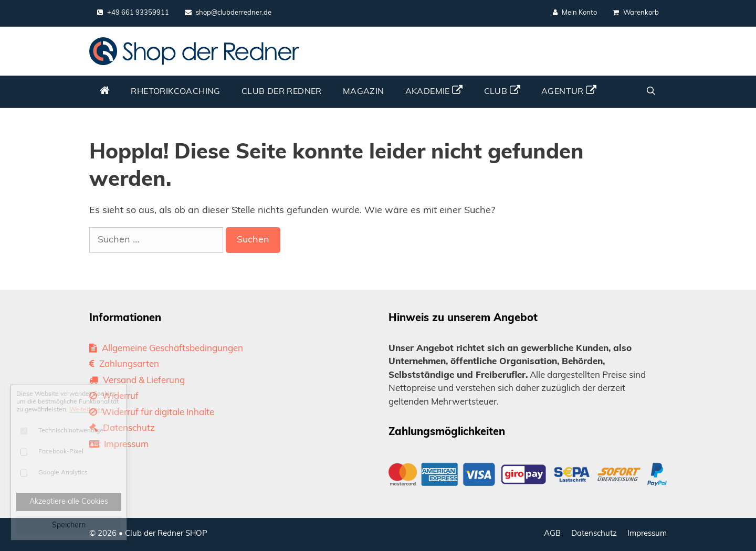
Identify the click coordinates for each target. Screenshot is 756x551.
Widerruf (114, 396)
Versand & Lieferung (137, 381)
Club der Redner (282, 92)
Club (502, 91)
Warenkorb (636, 13)
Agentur (569, 91)
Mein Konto (575, 13)
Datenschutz (122, 428)
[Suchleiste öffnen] (651, 92)
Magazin (364, 92)
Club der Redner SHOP (166, 534)
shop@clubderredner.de (228, 13)
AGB (552, 534)
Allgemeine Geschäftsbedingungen (166, 349)
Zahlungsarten (124, 364)
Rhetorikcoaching (175, 92)
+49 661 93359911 (133, 13)
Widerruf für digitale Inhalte (152, 413)
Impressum (119, 445)
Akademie (434, 91)
